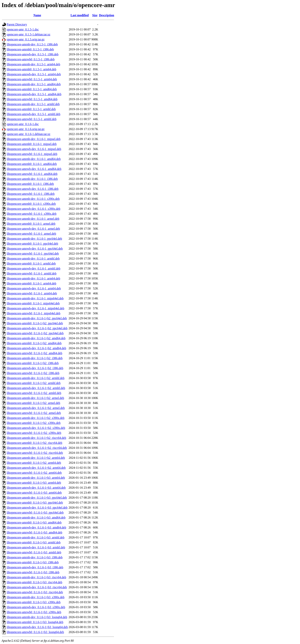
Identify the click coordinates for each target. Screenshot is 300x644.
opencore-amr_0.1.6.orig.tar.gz (26, 129)
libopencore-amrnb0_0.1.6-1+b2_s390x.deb (34, 423)
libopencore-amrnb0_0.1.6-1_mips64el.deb (33, 303)
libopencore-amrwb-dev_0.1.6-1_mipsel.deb (34, 149)
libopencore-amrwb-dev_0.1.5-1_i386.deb (33, 54)
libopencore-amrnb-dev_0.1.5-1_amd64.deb (34, 84)
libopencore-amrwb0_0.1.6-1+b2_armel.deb (34, 413)
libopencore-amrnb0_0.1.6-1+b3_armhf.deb (34, 542)
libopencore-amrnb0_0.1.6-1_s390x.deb (31, 204)
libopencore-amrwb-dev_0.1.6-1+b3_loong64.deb (37, 627)
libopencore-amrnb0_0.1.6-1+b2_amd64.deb (34, 343)
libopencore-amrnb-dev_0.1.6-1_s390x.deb (33, 199)
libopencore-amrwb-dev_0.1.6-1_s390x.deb (33, 209)
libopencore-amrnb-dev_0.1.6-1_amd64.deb (34, 159)
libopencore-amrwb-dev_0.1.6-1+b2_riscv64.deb (37, 448)
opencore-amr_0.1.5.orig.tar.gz (26, 39)
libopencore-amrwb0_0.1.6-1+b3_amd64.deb (34, 532)
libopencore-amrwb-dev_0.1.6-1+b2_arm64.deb (36, 468)
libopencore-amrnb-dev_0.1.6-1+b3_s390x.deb (36, 597)
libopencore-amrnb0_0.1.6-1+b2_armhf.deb (34, 383)
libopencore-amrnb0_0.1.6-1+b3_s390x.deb (34, 602)
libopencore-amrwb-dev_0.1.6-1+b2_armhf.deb (36, 388)
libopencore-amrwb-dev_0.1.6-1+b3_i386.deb (35, 567)
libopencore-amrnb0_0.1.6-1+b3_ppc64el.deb (35, 503)
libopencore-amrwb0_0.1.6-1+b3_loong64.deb (35, 632)
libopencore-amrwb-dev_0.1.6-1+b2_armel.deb (36, 408)
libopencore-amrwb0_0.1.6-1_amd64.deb (32, 174)
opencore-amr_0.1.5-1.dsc (23, 29)
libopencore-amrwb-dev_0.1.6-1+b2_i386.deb (35, 368)
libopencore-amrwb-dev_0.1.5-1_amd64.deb (34, 94)
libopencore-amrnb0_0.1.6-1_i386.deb (30, 184)
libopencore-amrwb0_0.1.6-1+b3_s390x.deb (34, 612)
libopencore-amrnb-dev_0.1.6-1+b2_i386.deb (35, 358)
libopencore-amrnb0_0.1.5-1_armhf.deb (31, 109)
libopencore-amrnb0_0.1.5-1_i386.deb (30, 49)
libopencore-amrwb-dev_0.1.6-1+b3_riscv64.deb (37, 587)
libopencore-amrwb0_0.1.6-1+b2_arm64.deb (34, 473)
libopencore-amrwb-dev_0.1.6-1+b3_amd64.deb (36, 527)
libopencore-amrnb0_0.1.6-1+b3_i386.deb (33, 562)
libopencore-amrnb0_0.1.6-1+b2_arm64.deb (34, 463)
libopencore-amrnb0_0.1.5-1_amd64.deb (32, 89)
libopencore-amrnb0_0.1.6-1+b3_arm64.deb (34, 483)
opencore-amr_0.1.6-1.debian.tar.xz (29, 134)
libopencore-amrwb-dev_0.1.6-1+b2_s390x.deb (36, 428)
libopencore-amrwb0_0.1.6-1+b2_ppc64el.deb (35, 333)
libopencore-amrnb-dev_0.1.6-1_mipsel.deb (34, 139)
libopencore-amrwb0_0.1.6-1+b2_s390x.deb (34, 433)
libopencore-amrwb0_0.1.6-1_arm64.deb (32, 293)
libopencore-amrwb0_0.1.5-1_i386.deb (31, 59)
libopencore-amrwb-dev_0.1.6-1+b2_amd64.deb (36, 348)
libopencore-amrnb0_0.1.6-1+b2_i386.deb (33, 363)
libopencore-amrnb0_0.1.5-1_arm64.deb (31, 69)
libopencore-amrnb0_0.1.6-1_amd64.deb (32, 164)
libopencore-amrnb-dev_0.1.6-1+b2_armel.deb (35, 398)
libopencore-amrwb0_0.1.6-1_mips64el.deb (33, 313)
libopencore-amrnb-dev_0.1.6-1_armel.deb (33, 219)
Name (37, 15)
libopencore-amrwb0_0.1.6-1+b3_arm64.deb (34, 493)
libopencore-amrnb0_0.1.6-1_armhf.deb (31, 263)
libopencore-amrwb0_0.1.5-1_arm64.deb (32, 79)
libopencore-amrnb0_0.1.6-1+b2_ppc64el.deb (35, 323)
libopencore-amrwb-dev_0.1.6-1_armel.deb (33, 229)
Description (106, 15)
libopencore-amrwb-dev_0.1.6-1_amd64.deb (34, 169)
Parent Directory (17, 24)
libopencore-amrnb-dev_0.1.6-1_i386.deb (32, 179)
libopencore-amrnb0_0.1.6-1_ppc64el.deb (32, 244)
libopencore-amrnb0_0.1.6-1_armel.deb (31, 224)
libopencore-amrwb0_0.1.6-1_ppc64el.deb (33, 254)
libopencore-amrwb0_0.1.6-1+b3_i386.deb (33, 572)
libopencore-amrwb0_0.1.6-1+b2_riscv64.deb (35, 453)
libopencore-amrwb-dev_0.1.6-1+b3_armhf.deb (36, 547)
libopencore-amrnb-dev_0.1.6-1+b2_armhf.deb (36, 378)
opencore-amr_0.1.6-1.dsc (23, 124)
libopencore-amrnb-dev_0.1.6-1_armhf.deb (33, 259)
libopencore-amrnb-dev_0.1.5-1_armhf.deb (33, 104)
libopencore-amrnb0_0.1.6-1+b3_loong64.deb (35, 622)
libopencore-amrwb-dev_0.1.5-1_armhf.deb (33, 114)
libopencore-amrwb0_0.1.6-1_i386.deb (31, 194)
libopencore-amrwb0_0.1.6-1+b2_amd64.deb (34, 353)
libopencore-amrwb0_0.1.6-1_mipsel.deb (32, 154)
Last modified (80, 15)
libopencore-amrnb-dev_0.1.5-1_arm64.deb (33, 64)
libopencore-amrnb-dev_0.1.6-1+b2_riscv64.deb (36, 438)
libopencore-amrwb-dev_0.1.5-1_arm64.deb (34, 74)
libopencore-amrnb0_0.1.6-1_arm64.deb (31, 283)
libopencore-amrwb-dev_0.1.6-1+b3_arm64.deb (36, 488)
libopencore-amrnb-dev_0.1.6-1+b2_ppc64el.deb (37, 318)
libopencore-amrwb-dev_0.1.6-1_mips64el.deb (35, 308)
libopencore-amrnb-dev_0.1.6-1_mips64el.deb (35, 298)
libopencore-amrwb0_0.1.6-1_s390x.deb (32, 214)
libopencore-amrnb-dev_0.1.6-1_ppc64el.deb (34, 239)
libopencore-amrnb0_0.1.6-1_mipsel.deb (32, 144)
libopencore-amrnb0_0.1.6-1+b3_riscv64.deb (34, 582)
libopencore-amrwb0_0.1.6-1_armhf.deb (32, 273)
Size (95, 15)
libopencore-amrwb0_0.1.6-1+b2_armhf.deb (34, 393)
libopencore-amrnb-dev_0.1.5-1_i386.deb (32, 44)
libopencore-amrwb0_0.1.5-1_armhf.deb (32, 119)
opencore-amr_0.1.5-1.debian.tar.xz (29, 34)
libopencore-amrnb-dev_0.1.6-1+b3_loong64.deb (37, 617)
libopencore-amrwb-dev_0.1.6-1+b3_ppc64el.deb (37, 508)
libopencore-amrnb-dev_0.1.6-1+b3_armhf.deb (36, 537)
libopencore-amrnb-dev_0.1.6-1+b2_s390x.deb (36, 418)
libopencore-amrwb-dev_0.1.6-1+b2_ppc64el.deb (37, 328)
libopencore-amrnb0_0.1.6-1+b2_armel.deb (33, 403)
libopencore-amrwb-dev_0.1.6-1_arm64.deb (34, 288)
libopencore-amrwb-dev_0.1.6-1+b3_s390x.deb (36, 607)
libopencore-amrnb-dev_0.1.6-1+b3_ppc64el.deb (37, 498)
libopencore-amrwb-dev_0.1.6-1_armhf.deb (33, 268)
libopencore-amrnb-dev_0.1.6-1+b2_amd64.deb (36, 338)
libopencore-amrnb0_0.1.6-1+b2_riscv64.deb (34, 443)
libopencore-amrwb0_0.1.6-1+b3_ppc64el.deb (35, 512)
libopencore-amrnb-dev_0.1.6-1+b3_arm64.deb (36, 478)
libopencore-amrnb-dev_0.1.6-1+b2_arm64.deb (36, 458)
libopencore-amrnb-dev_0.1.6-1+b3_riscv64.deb (36, 577)
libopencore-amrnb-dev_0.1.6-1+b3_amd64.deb (36, 517)
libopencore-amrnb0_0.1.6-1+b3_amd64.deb (34, 522)
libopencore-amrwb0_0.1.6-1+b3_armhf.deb (34, 552)
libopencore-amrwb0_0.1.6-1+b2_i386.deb (33, 373)
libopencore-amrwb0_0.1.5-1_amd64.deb (32, 99)
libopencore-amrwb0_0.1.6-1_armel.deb (31, 234)
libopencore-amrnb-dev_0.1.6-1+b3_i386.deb (35, 557)
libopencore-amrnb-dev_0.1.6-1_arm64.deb (33, 278)
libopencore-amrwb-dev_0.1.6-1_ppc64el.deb (35, 249)
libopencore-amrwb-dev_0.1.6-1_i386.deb (33, 189)
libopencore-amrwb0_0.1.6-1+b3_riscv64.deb (35, 592)
